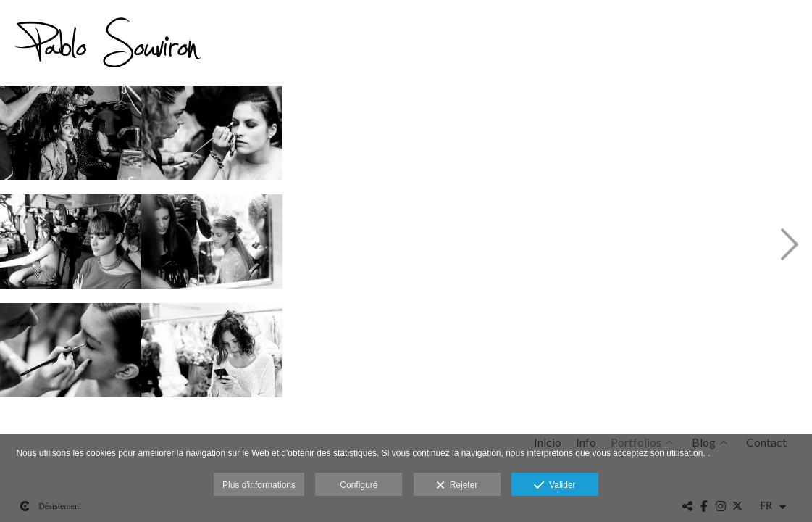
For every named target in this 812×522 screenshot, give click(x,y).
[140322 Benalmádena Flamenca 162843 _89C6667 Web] (212, 138)
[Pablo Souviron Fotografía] (116, 48)
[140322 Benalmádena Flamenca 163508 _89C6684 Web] (353, 246)
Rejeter (457, 486)
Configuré (359, 485)
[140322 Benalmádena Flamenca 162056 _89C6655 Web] (71, 246)
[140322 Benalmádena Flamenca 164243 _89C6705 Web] (636, 138)
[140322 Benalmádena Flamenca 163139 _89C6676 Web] (212, 355)
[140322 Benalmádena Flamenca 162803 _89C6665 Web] (71, 355)
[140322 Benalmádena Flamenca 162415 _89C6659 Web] (71, 138)
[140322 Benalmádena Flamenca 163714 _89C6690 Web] (353, 355)
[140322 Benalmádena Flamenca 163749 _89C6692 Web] (494, 138)
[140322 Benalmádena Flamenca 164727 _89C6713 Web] (636, 246)
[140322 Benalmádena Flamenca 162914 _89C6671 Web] (212, 246)
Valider (554, 486)
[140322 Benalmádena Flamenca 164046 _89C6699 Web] (494, 355)
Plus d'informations (259, 485)
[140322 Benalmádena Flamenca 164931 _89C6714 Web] (636, 355)
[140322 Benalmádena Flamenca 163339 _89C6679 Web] (353, 138)
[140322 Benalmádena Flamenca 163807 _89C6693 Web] (494, 246)
